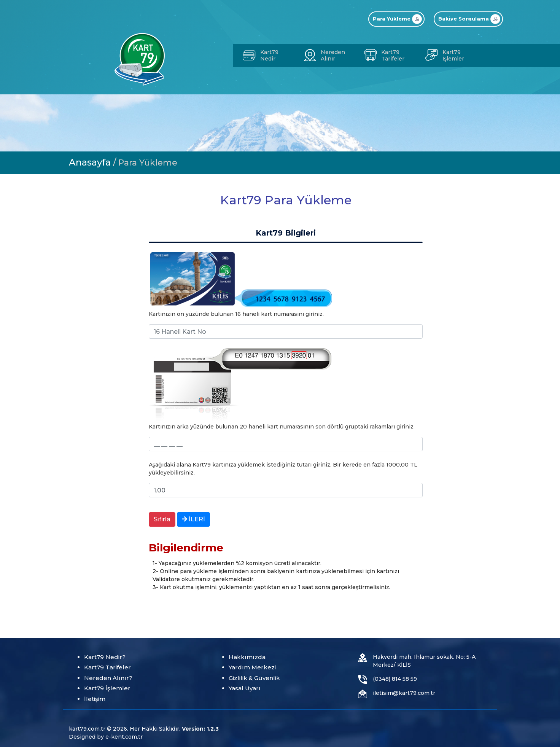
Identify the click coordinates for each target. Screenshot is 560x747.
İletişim (95, 699)
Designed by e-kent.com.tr (106, 737)
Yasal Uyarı (245, 688)
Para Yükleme (148, 163)
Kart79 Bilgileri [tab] (286, 233)
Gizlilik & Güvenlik (254, 678)
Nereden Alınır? (108, 678)
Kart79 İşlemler (107, 688)
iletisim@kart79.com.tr (404, 693)
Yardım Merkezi (252, 667)
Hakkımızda (247, 657)
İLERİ (193, 519)
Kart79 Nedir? (105, 657)
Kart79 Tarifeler (107, 667)
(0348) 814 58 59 (395, 679)
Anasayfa (90, 162)
